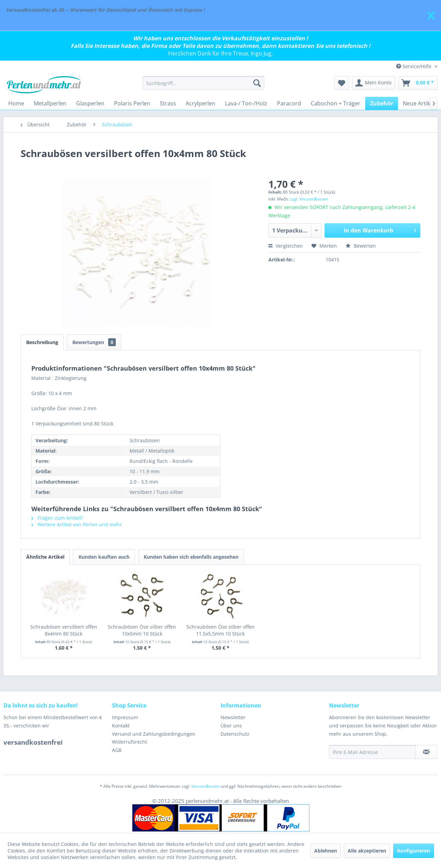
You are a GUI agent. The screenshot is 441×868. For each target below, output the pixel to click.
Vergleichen (286, 246)
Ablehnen (326, 851)
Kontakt (121, 726)
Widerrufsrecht (130, 742)
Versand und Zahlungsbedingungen (154, 734)
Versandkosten (206, 786)
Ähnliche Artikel (45, 557)
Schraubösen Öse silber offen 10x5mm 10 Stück (142, 630)
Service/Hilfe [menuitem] (414, 66)
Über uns (231, 726)
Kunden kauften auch (104, 557)
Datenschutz (235, 734)
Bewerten (361, 246)
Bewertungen (94, 342)
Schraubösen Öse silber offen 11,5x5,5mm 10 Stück (220, 630)
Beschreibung (42, 342)
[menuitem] (203, 83)
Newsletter (233, 717)
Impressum (125, 717)
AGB (117, 750)
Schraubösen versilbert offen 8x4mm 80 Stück (64, 630)
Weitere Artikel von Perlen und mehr (77, 524)
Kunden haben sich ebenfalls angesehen (191, 557)
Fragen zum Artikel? (57, 518)
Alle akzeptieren (367, 851)
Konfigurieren (414, 851)
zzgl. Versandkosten (309, 199)
